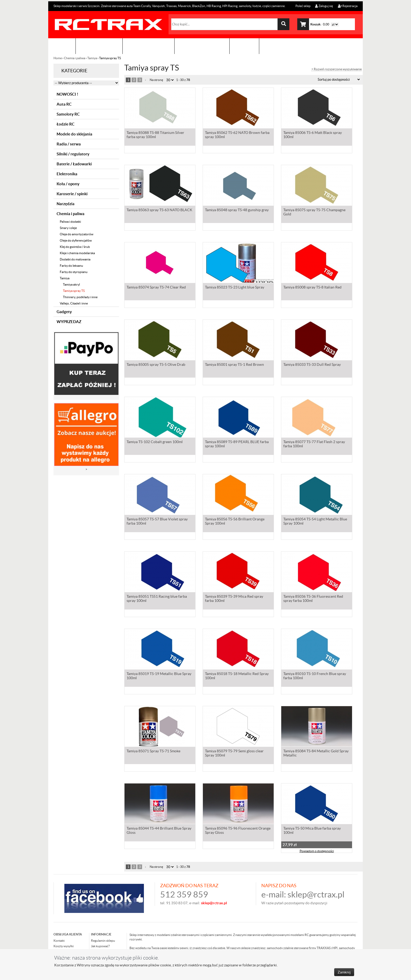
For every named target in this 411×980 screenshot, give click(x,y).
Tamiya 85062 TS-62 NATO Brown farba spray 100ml (237, 135)
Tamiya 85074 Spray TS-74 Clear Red (156, 288)
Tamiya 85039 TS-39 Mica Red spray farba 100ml (234, 599)
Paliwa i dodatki (70, 222)
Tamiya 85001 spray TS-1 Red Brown (234, 365)
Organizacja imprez (148, 46)
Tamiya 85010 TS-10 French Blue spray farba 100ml (315, 676)
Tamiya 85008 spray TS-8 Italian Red (312, 288)
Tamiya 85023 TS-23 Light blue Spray (235, 288)
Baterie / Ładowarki (74, 164)
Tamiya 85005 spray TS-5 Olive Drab (156, 365)
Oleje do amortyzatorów (77, 234)
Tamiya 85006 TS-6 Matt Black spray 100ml (313, 135)
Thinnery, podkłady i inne (80, 297)
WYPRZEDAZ (69, 322)
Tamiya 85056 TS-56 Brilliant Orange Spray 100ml (235, 522)
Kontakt (244, 46)
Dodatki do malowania (75, 259)
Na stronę (156, 80)
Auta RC (64, 104)
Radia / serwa (69, 144)
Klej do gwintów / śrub (75, 247)
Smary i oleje (68, 228)
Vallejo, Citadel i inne (74, 303)
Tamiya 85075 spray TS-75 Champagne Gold (314, 213)
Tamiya (92, 58)
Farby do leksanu (71, 266)
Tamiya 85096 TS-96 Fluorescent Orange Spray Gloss (238, 831)
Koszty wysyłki (64, 946)
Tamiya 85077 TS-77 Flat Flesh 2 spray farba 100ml (314, 444)
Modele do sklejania (74, 134)
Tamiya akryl (71, 284)
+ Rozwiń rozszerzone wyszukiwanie (337, 69)
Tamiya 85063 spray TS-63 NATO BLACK (159, 210)
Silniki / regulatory (73, 154)
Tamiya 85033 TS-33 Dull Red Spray (312, 365)
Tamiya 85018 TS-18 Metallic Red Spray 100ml (237, 676)
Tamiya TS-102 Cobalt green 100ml (155, 442)
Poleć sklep (303, 6)
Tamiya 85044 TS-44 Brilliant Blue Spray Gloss (159, 831)
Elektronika (67, 174)
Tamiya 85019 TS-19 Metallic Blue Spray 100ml (159, 676)
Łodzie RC (66, 124)
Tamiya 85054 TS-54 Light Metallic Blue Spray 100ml (315, 522)
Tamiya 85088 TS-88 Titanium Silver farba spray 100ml (155, 135)
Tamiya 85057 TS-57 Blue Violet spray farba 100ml (157, 522)
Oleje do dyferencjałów (76, 240)
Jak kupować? (100, 946)
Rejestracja (348, 6)
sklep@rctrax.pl (316, 894)
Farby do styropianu (74, 272)
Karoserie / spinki (72, 194)
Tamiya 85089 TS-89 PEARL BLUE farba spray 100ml (237, 444)
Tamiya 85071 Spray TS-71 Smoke (153, 752)
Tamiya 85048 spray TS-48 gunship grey (237, 210)
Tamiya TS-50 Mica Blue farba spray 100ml (312, 831)
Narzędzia (66, 204)
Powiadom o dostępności (317, 851)
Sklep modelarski (99, 46)
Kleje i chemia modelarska (77, 253)
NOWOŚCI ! (67, 94)
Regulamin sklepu (103, 941)
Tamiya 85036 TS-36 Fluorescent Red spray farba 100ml (313, 599)
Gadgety (64, 312)
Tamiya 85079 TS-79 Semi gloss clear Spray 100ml (234, 754)
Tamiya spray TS (74, 291)
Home (58, 58)
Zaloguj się (324, 6)
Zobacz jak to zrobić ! (202, 46)
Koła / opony (68, 184)
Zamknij (344, 972)
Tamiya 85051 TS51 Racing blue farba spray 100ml (157, 599)
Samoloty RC (68, 114)
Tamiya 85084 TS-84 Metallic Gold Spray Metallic (316, 754)
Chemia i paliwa (75, 58)
